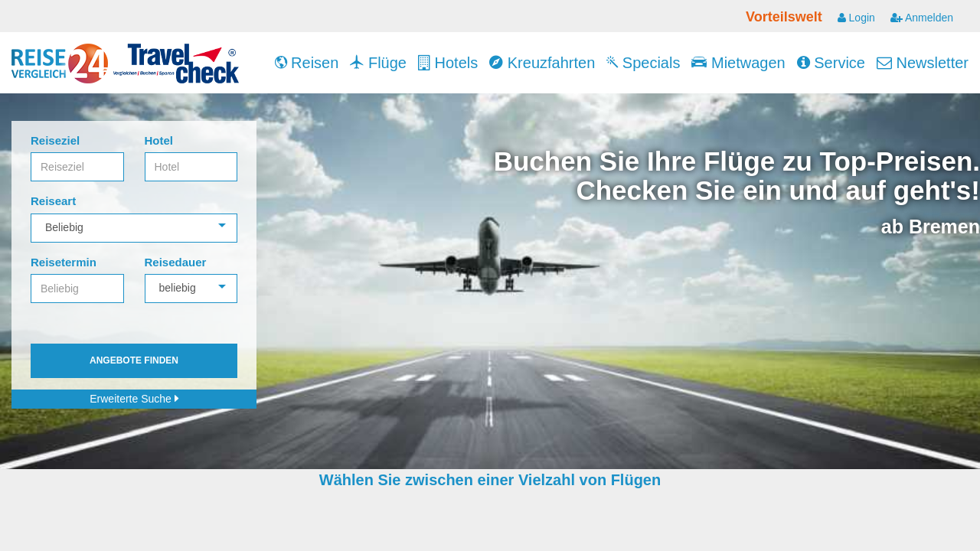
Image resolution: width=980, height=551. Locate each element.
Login (856, 18)
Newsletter (923, 63)
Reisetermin (64, 262)
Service (831, 63)
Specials (643, 63)
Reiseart (53, 201)
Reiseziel (55, 140)
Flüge (378, 63)
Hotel (159, 140)
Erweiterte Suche (134, 399)
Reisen (307, 63)
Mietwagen (738, 63)
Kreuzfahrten (542, 63)
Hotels (448, 63)
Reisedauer (176, 262)
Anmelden (922, 18)
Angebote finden (134, 360)
